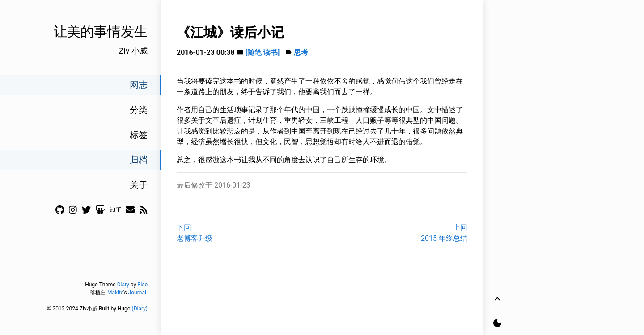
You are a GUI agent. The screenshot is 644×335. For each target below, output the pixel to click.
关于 (139, 185)
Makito (115, 293)
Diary (123, 285)
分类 (139, 110)
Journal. (138, 293)
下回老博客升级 (195, 233)
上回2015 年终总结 (444, 233)
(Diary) (140, 309)
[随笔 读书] (263, 52)
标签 (139, 135)
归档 (139, 160)
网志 (139, 85)
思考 (301, 52)
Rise (142, 285)
